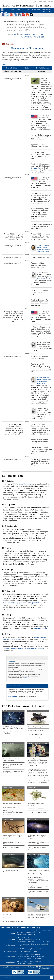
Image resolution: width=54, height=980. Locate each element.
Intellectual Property (24, 963)
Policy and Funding (40, 944)
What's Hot (48, 11)
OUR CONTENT (24, 34)
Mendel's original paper (13, 603)
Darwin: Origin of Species (36, 727)
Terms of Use (22, 961)
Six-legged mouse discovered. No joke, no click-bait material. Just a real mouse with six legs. (38, 916)
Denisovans (7, 918)
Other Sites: (11, 956)
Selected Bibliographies (26, 949)
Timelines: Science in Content (28, 939)
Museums (38, 958)
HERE (25, 678)
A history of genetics (34, 738)
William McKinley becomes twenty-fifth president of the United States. (44, 380)
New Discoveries (23, 946)
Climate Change (9, 854)
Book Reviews (41, 949)
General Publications (25, 952)
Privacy (31, 961)
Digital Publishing (32, 955)
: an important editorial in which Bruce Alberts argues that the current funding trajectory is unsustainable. (38, 762)
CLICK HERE (13, 696)
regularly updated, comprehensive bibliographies (23, 648)
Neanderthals (8, 914)
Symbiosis (32, 788)
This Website (37, 933)
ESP (15, 34)
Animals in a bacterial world (37, 813)
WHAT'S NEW (27, 37)
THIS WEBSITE (37, 34)
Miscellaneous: (10, 952)
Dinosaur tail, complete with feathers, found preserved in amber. (13, 837)
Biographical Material (25, 958)
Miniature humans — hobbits (13, 922)
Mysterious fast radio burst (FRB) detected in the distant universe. (37, 837)
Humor (37, 952)
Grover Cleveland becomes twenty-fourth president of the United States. (43, 248)
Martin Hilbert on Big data (37, 874)
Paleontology (8, 819)
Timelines (36, 10)
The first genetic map (35, 734)
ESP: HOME (5, 978)
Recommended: (10, 949)
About (12, 10)
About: (13, 934)
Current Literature (24, 944)
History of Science (38, 956)
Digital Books (22, 941)
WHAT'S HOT (39, 37)
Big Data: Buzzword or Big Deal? (38, 870)
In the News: (11, 945)
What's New (46, 10)
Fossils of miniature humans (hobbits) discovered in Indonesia (13, 766)
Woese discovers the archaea (12, 804)
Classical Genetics (23, 10)
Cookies (38, 961)
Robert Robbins (25, 484)
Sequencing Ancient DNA (11, 847)
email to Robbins (40, 629)
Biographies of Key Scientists (39, 941)
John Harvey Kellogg (44, 279)
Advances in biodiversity (11, 807)
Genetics (20, 955)
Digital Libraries (23, 956)
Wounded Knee (36, 168)
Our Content (25, 933)
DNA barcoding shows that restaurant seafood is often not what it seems (13, 813)
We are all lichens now (35, 809)
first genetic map (35, 603)
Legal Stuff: (11, 962)
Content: (12, 939)
